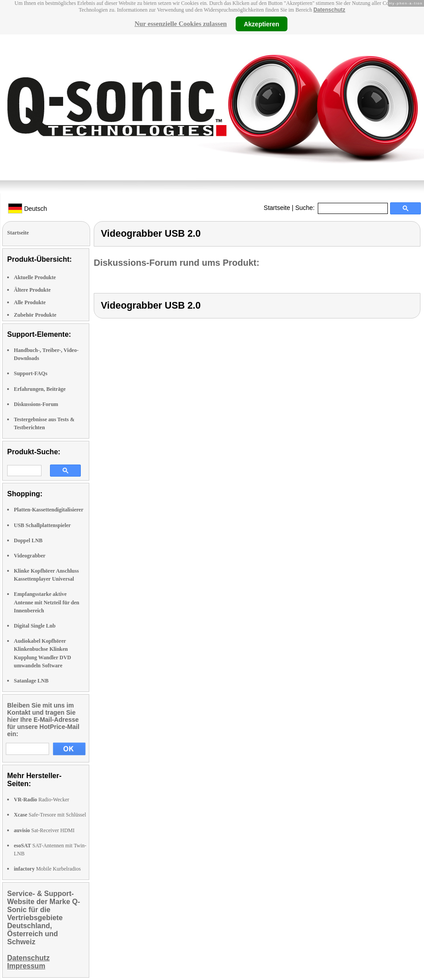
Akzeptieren (261, 24)
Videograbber (30, 556)
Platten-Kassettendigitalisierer (49, 510)
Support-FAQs (31, 373)
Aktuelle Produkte (35, 277)
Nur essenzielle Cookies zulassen (181, 24)
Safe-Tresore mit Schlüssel (50, 815)
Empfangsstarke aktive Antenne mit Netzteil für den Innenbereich (46, 602)
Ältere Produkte (32, 290)
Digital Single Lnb (35, 626)
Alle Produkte (30, 302)
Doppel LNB (28, 540)
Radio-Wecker (42, 800)
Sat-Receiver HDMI (44, 830)
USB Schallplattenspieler (42, 525)
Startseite (277, 208)
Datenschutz (329, 10)
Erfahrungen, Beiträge (40, 389)
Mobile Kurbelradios (47, 869)
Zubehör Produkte (35, 315)
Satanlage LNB (31, 681)
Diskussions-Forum (36, 404)
